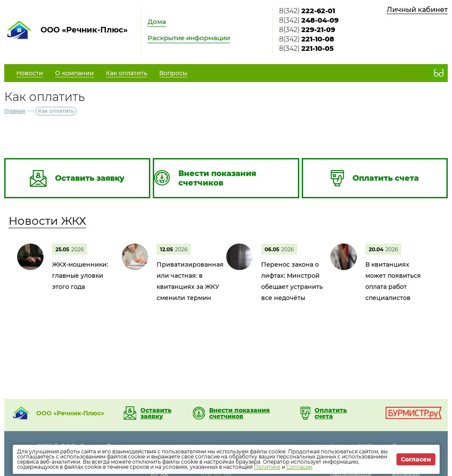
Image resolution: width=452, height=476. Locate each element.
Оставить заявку (156, 413)
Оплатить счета (331, 413)
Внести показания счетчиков (239, 413)
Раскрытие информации (189, 38)
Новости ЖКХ (47, 221)
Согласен (416, 459)
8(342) (307, 11)
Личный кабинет (417, 10)
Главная (15, 111)
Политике (267, 467)
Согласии (299, 467)
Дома (157, 22)
